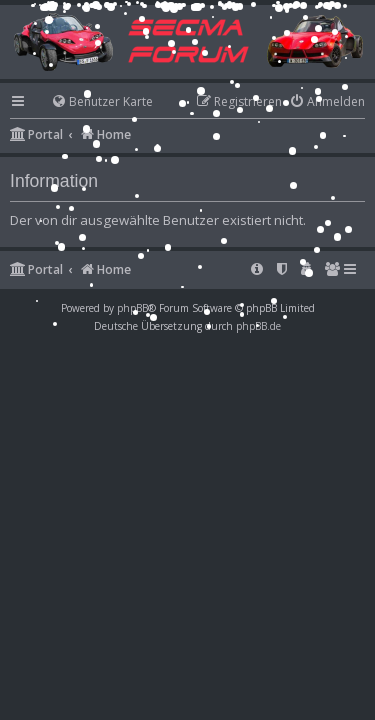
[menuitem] (93, 102)
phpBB (132, 308)
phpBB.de (258, 326)
